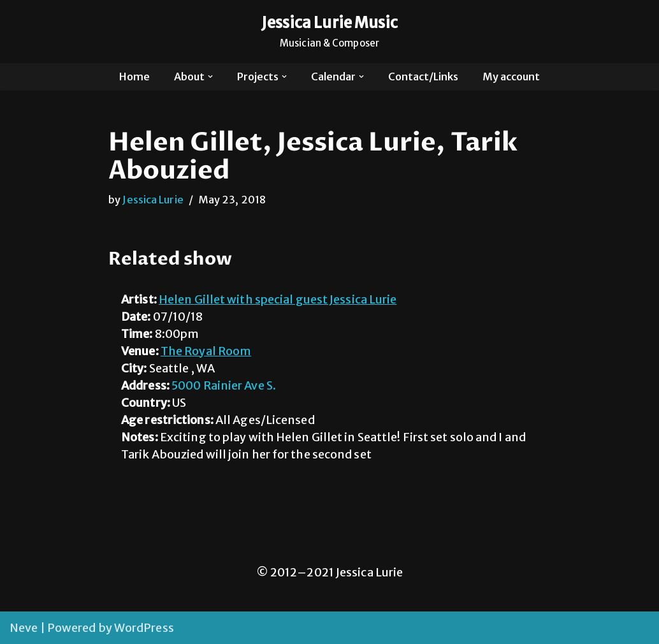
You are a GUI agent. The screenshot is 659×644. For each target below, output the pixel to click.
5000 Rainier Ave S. (224, 385)
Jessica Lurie (153, 200)
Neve (24, 628)
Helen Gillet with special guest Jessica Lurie (278, 299)
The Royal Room (206, 351)
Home (134, 77)
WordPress (144, 628)
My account (511, 77)
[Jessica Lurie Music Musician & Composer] (330, 32)
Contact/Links (423, 77)
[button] (210, 77)
